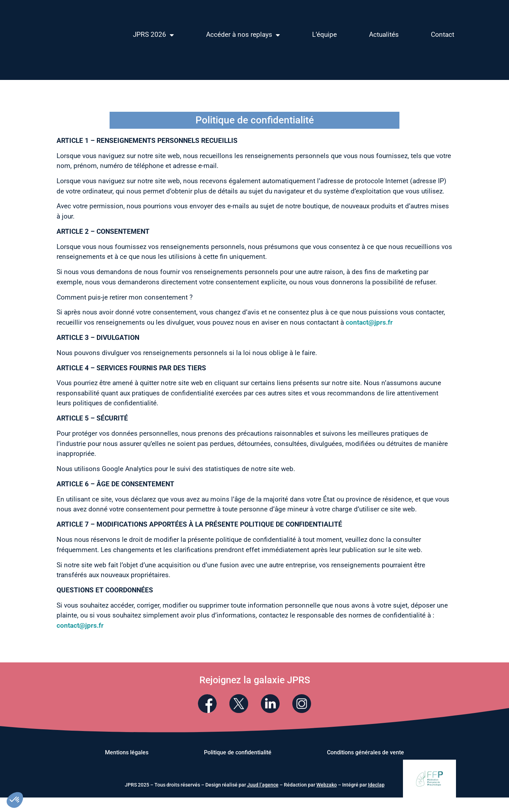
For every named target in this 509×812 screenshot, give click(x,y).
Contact (443, 34)
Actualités (384, 34)
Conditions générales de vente (365, 753)
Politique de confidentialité (238, 753)
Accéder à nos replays (243, 35)
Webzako (327, 785)
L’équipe (324, 34)
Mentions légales (127, 753)
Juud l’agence (263, 785)
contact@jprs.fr (369, 322)
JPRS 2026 (153, 35)
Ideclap (376, 785)
